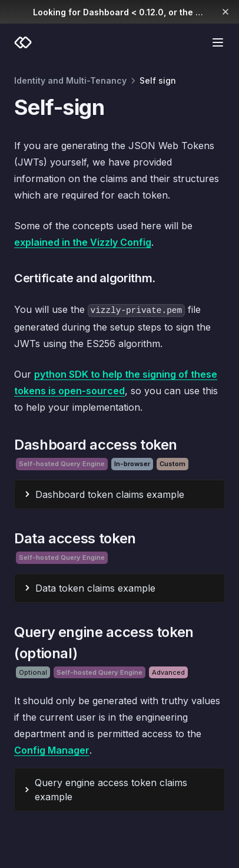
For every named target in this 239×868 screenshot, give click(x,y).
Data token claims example (95, 588)
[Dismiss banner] (226, 12)
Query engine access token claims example (111, 790)
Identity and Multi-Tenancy (70, 80)
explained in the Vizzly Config (83, 242)
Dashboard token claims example (110, 494)
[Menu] (218, 42)
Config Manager (52, 750)
